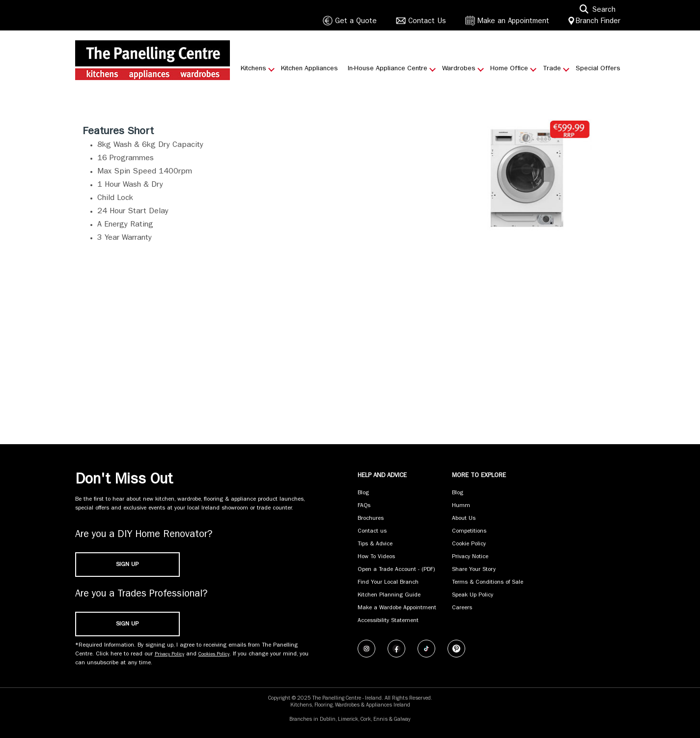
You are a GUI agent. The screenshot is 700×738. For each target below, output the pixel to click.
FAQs (364, 506)
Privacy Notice (470, 557)
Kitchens (253, 69)
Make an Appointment (513, 22)
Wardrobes (459, 69)
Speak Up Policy (473, 596)
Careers (462, 608)
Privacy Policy (169, 654)
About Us (464, 519)
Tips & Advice (375, 544)
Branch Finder (598, 22)
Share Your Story (474, 570)
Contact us (372, 532)
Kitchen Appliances (309, 69)
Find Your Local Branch (388, 583)
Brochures (371, 519)
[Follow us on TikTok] (426, 649)
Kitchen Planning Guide (389, 596)
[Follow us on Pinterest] (456, 649)
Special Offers (598, 69)
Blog (363, 493)
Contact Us (427, 22)
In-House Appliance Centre (388, 69)
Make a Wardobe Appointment (397, 608)
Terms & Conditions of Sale (488, 583)
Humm (461, 506)
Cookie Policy (469, 544)
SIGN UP (127, 565)
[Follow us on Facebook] (396, 649)
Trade (552, 69)
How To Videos (376, 557)
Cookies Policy (214, 654)
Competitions (469, 532)
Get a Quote (356, 22)
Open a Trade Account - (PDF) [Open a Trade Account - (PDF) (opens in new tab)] (396, 570)
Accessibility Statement (388, 621)
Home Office (509, 69)
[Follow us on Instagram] (366, 649)
